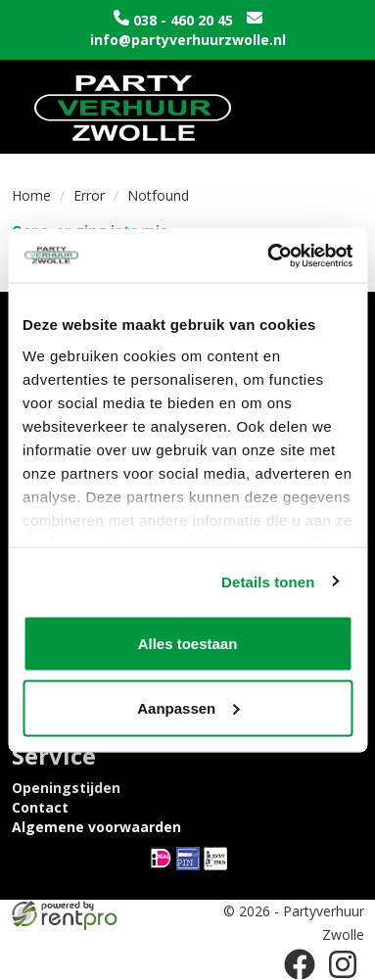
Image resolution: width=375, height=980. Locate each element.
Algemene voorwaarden (96, 827)
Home (31, 195)
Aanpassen (188, 707)
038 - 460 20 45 (183, 20)
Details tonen (268, 581)
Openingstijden (66, 788)
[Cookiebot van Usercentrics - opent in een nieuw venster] (268, 256)
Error (89, 195)
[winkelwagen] (282, 107)
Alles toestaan (188, 644)
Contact (40, 807)
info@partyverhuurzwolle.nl (188, 40)
